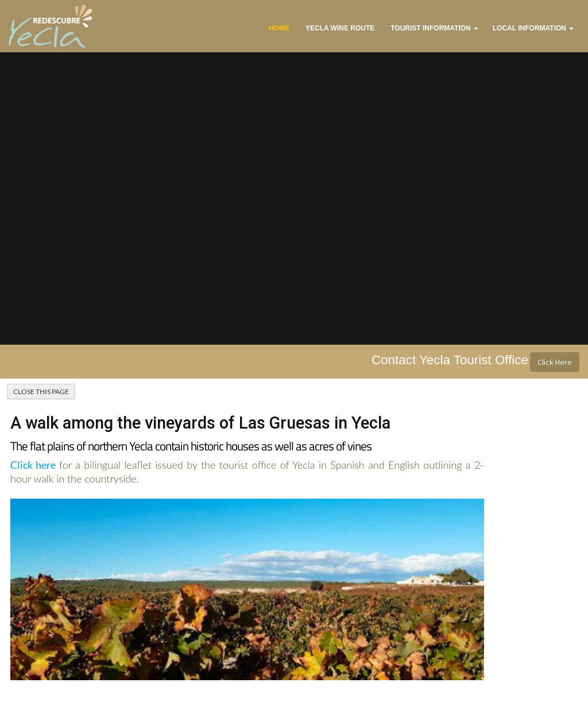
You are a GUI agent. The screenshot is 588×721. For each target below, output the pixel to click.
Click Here (555, 362)
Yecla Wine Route (340, 28)
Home (279, 28)
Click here (33, 465)
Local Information (529, 28)
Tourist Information (431, 28)
